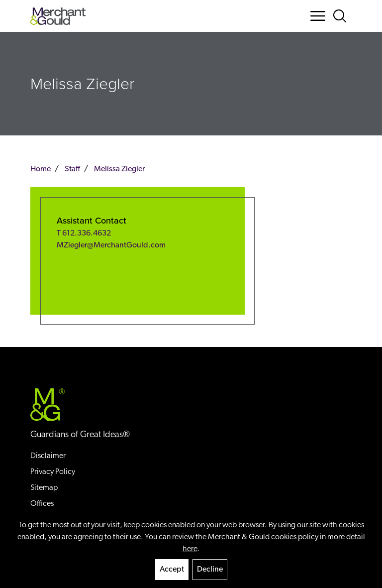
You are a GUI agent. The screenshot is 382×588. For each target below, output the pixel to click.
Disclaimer (48, 456)
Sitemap (44, 488)
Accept (172, 570)
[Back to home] (58, 16)
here (190, 549)
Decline (210, 570)
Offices (42, 504)
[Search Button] (342, 16)
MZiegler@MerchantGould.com (111, 245)
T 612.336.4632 (84, 234)
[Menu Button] (318, 16)
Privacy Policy (53, 472)
